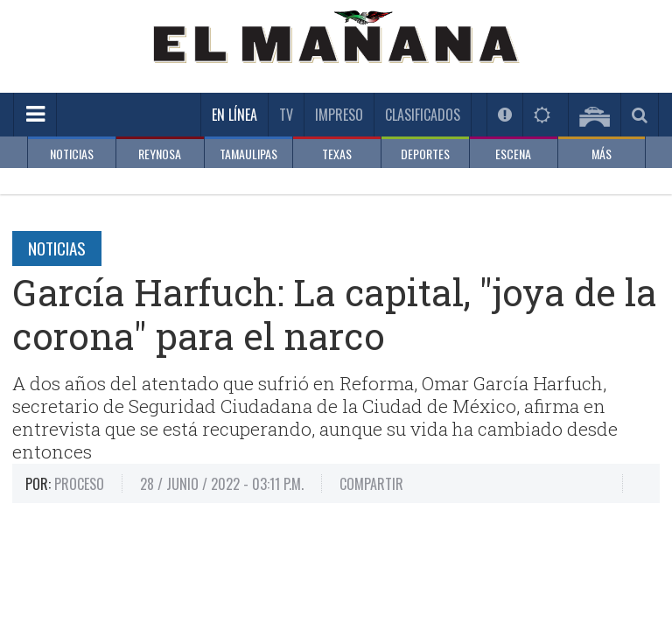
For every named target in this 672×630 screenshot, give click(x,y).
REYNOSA (160, 154)
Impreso (339, 115)
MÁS (602, 154)
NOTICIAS (72, 154)
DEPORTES (425, 154)
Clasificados (423, 115)
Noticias (57, 248)
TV (286, 115)
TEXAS (337, 154)
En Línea (234, 115)
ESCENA (513, 154)
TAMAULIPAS (248, 154)
